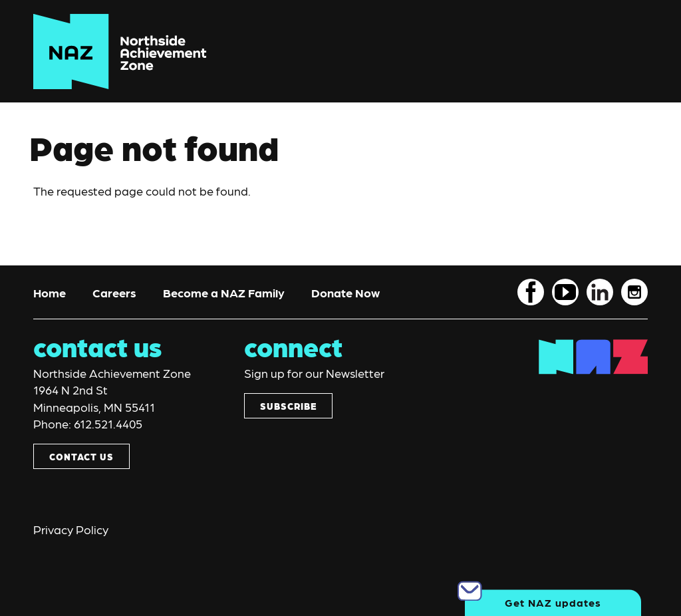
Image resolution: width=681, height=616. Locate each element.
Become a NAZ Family (224, 292)
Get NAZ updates (553, 602)
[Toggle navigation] (620, 52)
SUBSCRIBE (288, 406)
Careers (114, 292)
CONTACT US (81, 456)
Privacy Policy (71, 529)
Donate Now (345, 292)
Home (50, 292)
